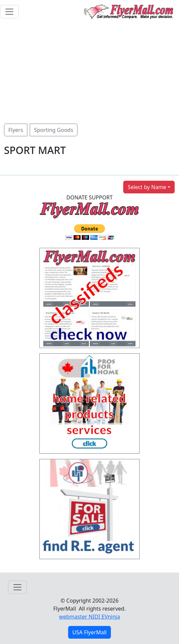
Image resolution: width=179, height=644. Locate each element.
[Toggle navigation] (9, 12)
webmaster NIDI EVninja (90, 617)
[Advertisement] (89, 73)
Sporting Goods (54, 130)
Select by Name (147, 187)
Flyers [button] (16, 130)
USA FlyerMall (90, 632)
